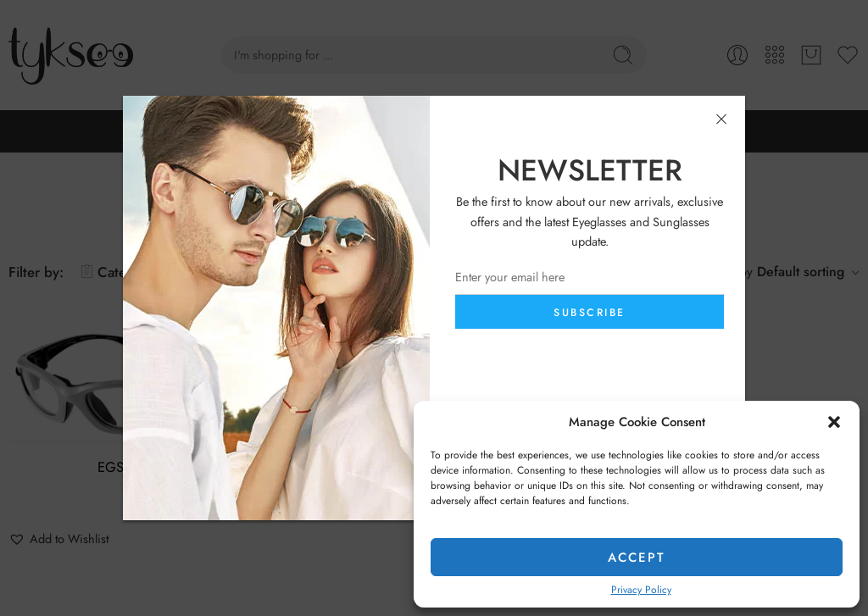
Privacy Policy (641, 590)
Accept (637, 558)
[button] (834, 422)
